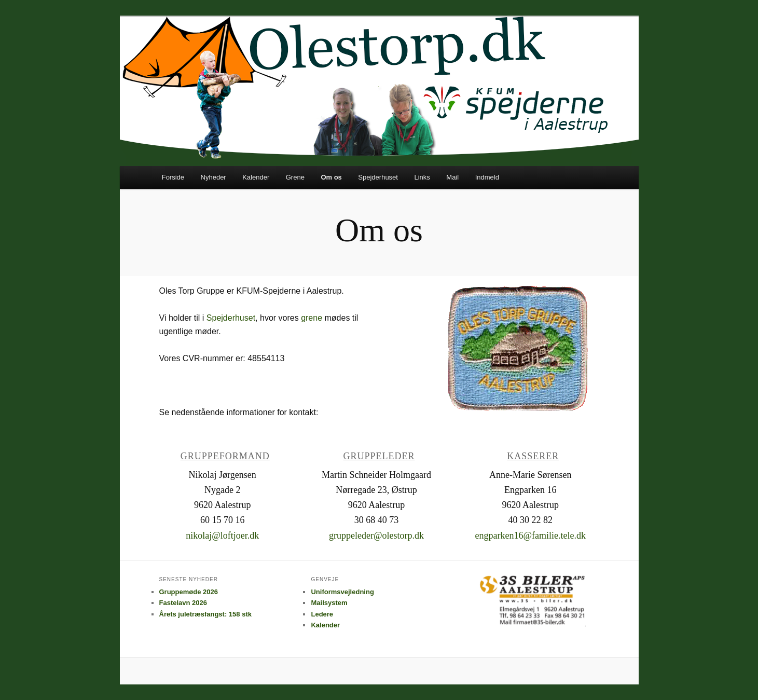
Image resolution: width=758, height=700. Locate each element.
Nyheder (213, 177)
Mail (452, 177)
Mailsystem (329, 603)
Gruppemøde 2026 (189, 592)
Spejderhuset (378, 177)
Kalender (256, 177)
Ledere (322, 614)
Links (422, 177)
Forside (173, 177)
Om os (331, 177)
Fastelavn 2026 (183, 603)
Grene (295, 177)
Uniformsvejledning (342, 592)
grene (313, 318)
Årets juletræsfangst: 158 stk (205, 614)
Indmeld (487, 177)
